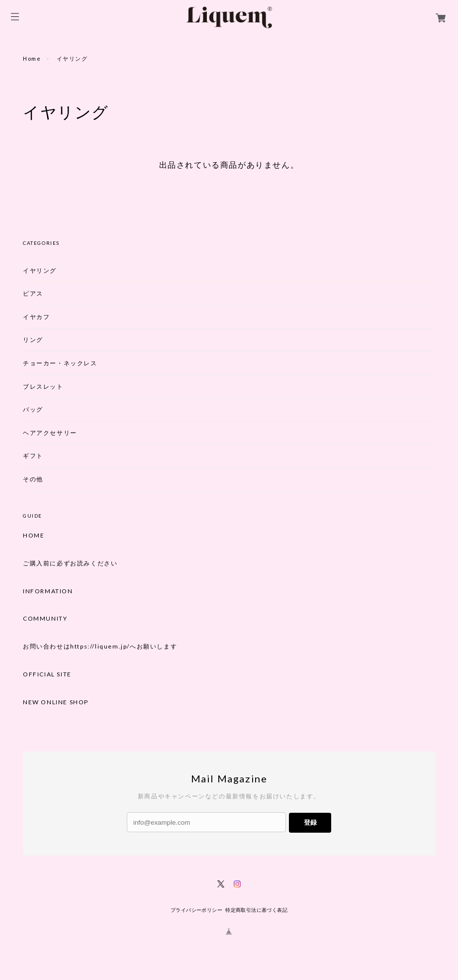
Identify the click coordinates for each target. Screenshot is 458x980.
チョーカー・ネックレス (60, 363)
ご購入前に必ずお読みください (70, 563)
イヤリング (40, 271)
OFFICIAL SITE (47, 674)
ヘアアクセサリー (50, 433)
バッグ (33, 409)
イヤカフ (36, 317)
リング (33, 340)
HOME (34, 536)
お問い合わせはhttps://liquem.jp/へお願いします (100, 647)
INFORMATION (48, 591)
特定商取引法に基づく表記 (256, 910)
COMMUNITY (45, 619)
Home (32, 58)
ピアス (33, 293)
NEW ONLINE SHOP (56, 702)
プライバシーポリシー (196, 910)
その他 (33, 479)
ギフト (33, 456)
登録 (310, 822)
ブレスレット (43, 386)
